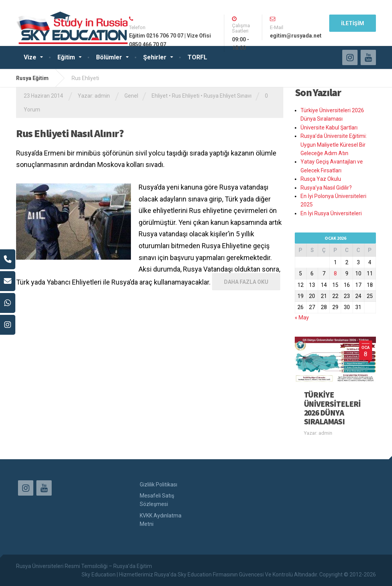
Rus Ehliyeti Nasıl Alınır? (70, 133)
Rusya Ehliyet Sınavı (228, 96)
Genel (131, 96)
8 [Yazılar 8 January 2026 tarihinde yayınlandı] (335, 273)
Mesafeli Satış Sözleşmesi (157, 500)
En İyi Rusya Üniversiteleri (331, 213)
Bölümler (109, 57)
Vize (30, 57)
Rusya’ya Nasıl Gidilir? (326, 188)
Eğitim (66, 57)
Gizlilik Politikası (158, 485)
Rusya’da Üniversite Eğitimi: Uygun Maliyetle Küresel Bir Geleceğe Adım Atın (334, 145)
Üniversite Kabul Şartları (329, 128)
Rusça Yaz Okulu (321, 179)
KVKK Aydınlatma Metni (161, 520)
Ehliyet (160, 96)
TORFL (197, 57)
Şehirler (155, 57)
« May (302, 318)
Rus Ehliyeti (186, 96)
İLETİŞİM (353, 23)
